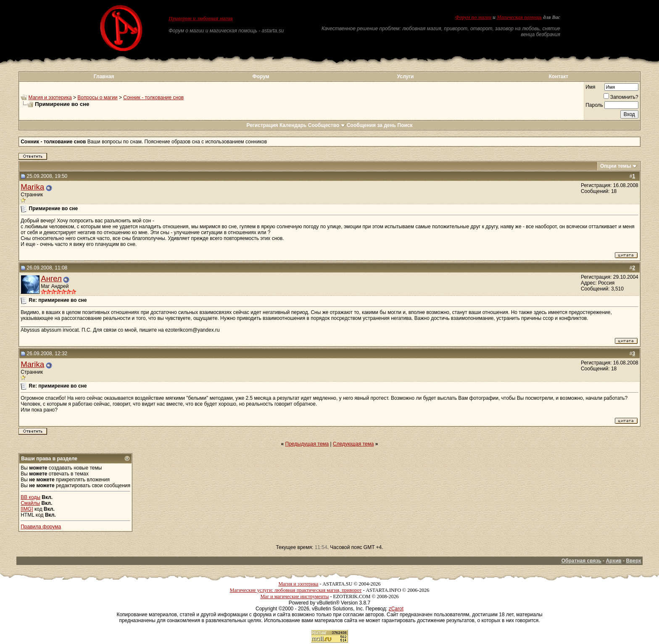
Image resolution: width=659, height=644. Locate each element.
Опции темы (616, 166)
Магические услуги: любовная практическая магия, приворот (296, 590)
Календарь (293, 125)
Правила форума (41, 527)
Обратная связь (581, 561)
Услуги (406, 77)
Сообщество (327, 125)
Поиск (405, 125)
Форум (261, 77)
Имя (590, 87)
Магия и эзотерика (50, 98)
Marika (32, 187)
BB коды (30, 497)
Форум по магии (473, 17)
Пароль (594, 105)
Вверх (633, 561)
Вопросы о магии (97, 98)
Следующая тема (353, 444)
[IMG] (27, 509)
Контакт (559, 77)
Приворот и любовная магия (201, 18)
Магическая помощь (519, 17)
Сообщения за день (371, 125)
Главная (104, 77)
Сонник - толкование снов (153, 98)
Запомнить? (621, 97)
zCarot (396, 609)
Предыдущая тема (307, 444)
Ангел (51, 278)
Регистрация (262, 125)
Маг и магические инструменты (294, 596)
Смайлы (30, 503)
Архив (613, 561)
